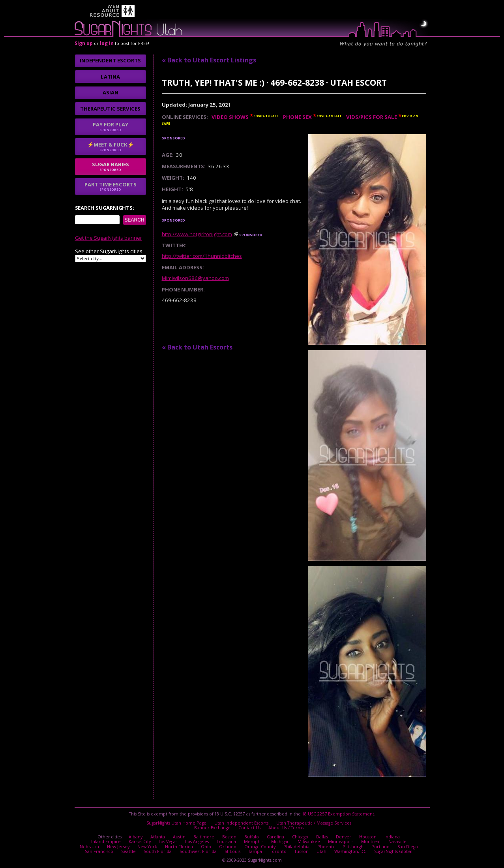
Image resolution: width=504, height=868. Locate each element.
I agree (157, 467)
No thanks (199, 467)
